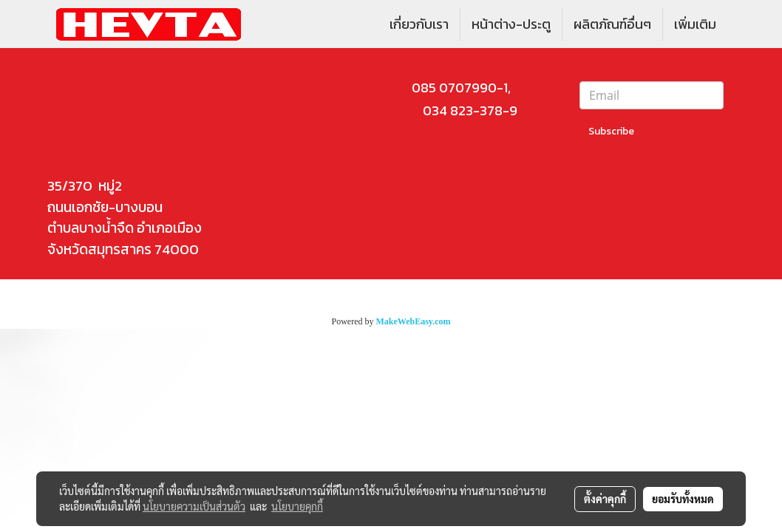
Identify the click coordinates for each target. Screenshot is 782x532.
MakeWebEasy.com (414, 321)
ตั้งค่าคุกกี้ (605, 499)
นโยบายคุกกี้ (297, 506)
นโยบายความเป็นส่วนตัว (194, 506)
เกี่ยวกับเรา (419, 24)
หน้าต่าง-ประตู (511, 24)
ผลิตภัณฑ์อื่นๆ (612, 24)
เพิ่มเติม (695, 24)
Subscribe (611, 131)
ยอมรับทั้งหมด (683, 499)
